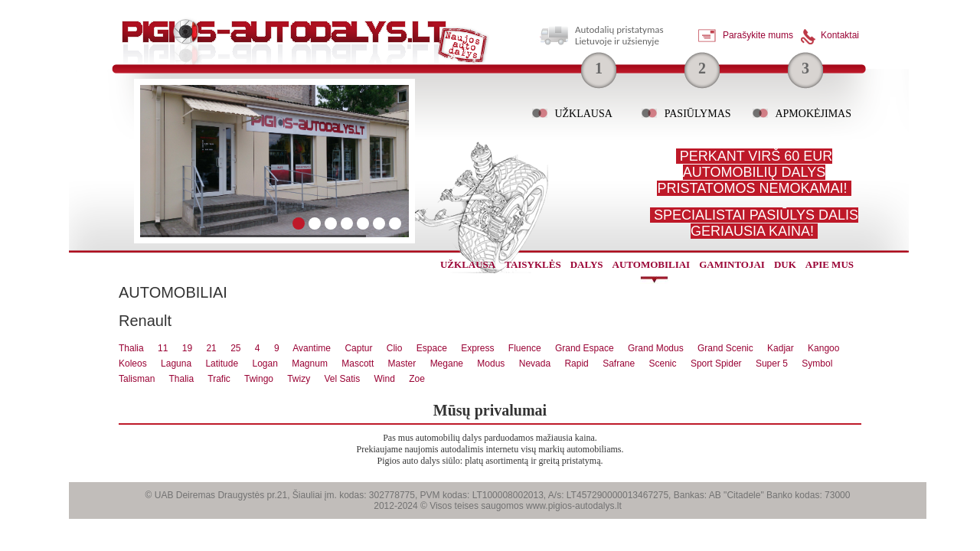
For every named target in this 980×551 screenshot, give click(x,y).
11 (163, 348)
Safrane (619, 364)
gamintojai (732, 264)
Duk (785, 264)
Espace (432, 348)
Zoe (417, 379)
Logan (265, 364)
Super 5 (772, 364)
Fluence (525, 348)
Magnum (310, 364)
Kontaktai (840, 35)
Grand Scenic (725, 348)
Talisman (137, 379)
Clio (395, 348)
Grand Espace (585, 348)
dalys (587, 264)
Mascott (358, 364)
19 (187, 348)
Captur (358, 348)
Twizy (299, 379)
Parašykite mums (758, 35)
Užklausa (583, 114)
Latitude (222, 364)
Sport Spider (716, 364)
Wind (385, 379)
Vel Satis (342, 379)
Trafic (219, 379)
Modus (491, 364)
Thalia (131, 348)
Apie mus (830, 264)
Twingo (259, 379)
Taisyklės (532, 264)
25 (235, 348)
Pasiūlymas (698, 114)
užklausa (468, 264)
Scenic (663, 364)
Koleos (133, 364)
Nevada (535, 364)
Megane (447, 364)
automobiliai (652, 264)
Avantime (312, 348)
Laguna (176, 364)
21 (211, 348)
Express (477, 348)
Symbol (817, 364)
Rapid (576, 364)
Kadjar (781, 348)
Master (402, 364)
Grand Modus (656, 348)
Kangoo (823, 348)
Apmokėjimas (813, 114)
